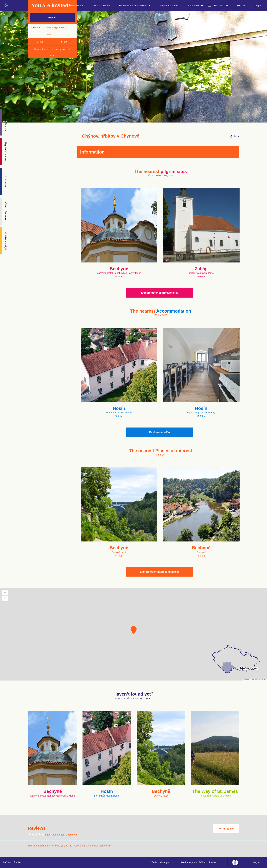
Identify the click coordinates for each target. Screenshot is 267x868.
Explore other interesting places (160, 572)
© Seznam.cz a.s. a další (258, 679)
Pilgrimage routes (169, 5)
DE (227, 5)
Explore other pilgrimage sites (160, 293)
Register (241, 5)
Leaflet (247, 679)
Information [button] (196, 5)
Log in (258, 5)
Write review (226, 829)
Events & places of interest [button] (135, 5)
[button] (134, 630)
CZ (209, 5)
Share (64, 42)
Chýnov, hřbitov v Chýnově (111, 136)
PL (221, 5)
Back (235, 136)
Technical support (161, 862)
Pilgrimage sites (75, 5)
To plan (52, 18)
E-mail (40, 42)
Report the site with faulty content (52, 49)
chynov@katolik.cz (57, 28)
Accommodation (101, 5)
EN (215, 5)
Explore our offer (160, 432)
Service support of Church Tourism (199, 862)
